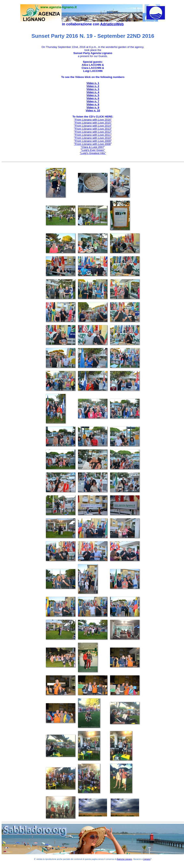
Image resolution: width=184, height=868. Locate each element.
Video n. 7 (93, 101)
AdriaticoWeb (112, 24)
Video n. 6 (93, 98)
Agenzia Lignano (125, 859)
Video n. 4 (93, 92)
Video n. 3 (93, 89)
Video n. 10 (93, 111)
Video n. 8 (93, 104)
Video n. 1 (93, 83)
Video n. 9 (93, 107)
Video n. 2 (93, 86)
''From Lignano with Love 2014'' (93, 126)
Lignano (147, 859)
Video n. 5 (93, 95)
